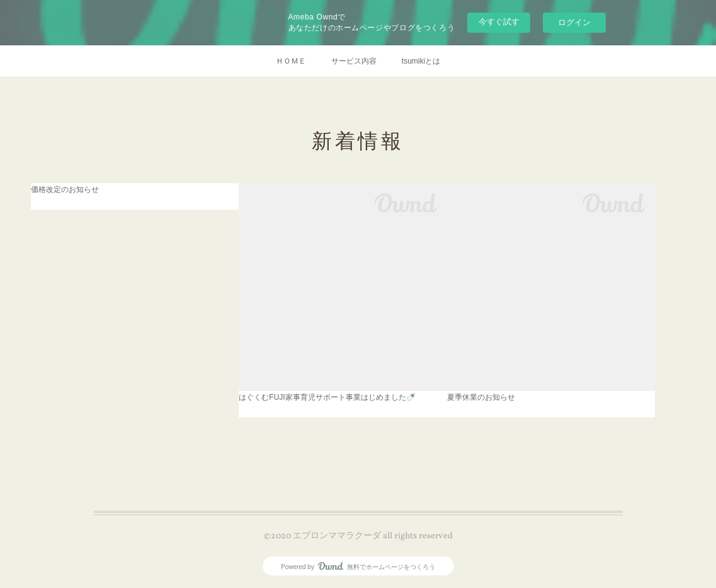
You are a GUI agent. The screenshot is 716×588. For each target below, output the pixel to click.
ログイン (574, 22)
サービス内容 (354, 61)
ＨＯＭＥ (291, 61)
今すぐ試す (499, 22)
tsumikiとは (421, 61)
